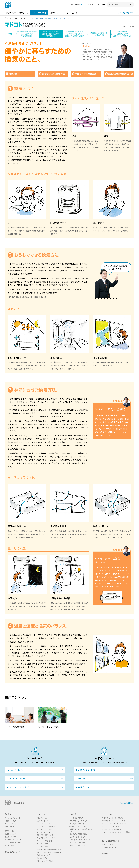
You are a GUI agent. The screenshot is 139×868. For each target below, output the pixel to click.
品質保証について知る (78, 824)
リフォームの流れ (44, 844)
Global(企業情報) (75, 5)
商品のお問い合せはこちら (86, 770)
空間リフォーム (43, 832)
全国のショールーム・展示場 (112, 818)
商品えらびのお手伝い (13, 843)
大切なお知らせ (108, 845)
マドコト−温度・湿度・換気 (17, 18)
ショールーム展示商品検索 (16, 778)
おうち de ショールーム (111, 826)
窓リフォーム (42, 818)
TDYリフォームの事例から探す (48, 852)
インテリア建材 (10, 824)
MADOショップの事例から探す (48, 849)
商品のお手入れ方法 (83, 787)
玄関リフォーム (43, 821)
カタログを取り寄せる (78, 837)
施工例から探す (10, 837)
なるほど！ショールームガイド (18, 787)
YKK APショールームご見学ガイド (114, 821)
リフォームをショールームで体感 (114, 824)
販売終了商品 (9, 845)
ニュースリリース (108, 847)
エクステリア (9, 826)
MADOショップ (43, 855)
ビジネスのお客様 (124, 13)
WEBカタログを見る (12, 840)
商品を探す (11, 13)
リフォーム (24, 13)
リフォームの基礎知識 (45, 841)
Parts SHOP (41, 858)
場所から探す (9, 831)
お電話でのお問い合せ (78, 846)
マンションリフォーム (45, 829)
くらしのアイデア (39, 13)
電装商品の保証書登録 (78, 834)
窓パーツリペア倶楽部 (45, 861)
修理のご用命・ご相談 (78, 826)
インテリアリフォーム (45, 824)
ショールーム (72, 13)
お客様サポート (57, 13)
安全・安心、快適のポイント (80, 840)
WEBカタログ (89, 4)
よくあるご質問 (100, 4)
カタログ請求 (81, 778)
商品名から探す (10, 834)
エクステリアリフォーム (46, 826)
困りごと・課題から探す (46, 835)
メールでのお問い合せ (78, 843)
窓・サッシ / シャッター (13, 818)
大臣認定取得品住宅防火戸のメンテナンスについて (84, 830)
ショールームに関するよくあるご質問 (116, 832)
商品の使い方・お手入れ (78, 821)
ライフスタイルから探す (46, 838)
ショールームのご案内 (15, 770)
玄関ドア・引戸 (10, 821)
